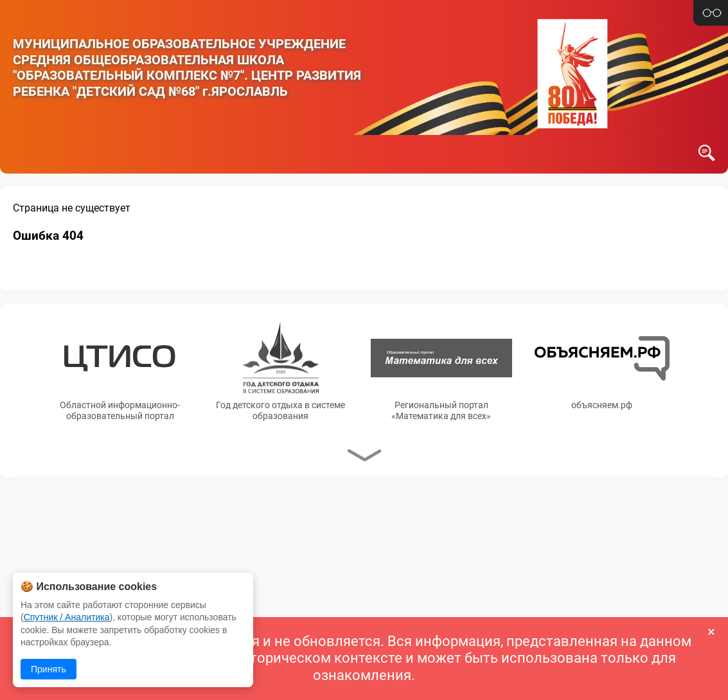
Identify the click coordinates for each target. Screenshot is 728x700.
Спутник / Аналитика (67, 617)
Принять (49, 669)
